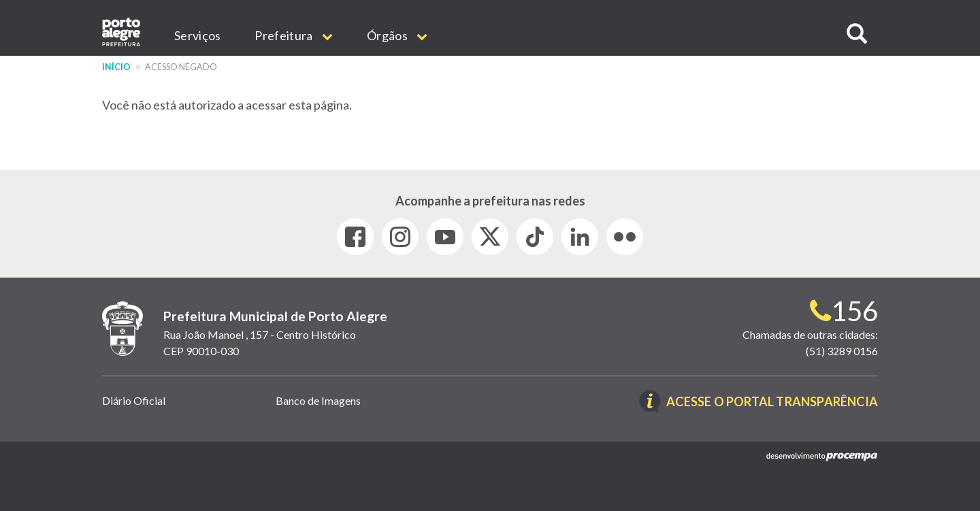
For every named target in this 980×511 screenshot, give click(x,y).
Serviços (197, 35)
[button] (857, 34)
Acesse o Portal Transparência (772, 402)
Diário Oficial (134, 400)
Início (116, 67)
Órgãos (397, 35)
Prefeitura (294, 35)
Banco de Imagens (318, 400)
